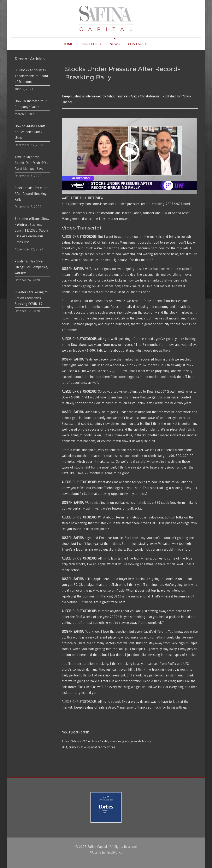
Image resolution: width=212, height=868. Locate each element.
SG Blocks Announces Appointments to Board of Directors (31, 76)
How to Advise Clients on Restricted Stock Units (30, 132)
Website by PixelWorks (106, 853)
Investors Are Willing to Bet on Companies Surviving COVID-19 (31, 298)
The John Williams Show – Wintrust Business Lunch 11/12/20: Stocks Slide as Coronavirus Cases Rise (32, 230)
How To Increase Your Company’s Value (31, 104)
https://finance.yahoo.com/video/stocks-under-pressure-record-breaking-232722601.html (126, 204)
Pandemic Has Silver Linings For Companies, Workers (31, 267)
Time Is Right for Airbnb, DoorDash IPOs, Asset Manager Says (31, 163)
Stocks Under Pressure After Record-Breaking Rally (31, 194)
